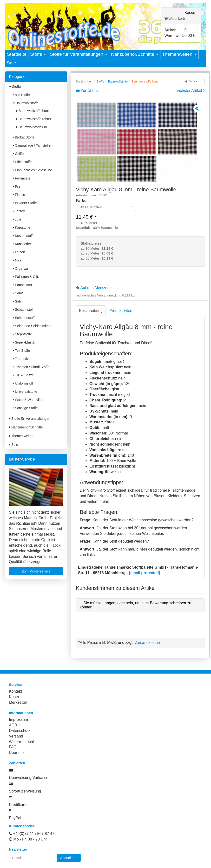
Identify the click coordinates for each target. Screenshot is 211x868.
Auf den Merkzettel (96, 288)
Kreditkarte (18, 805)
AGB (13, 725)
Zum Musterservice (36, 571)
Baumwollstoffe (26, 103)
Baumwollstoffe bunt (33, 111)
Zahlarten (17, 763)
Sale (11, 63)
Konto (14, 697)
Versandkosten (147, 643)
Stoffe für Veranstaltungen (79, 54)
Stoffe (38, 54)
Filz (16, 186)
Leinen (19, 252)
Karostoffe (21, 227)
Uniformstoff (23, 383)
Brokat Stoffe (24, 137)
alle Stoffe (21, 95)
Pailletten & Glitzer (28, 277)
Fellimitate (22, 178)
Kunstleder (22, 244)
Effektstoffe (22, 162)
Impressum (18, 720)
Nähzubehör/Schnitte (135, 54)
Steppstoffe (22, 334)
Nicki (17, 260)
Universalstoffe (25, 392)
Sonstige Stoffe (25, 408)
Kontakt (15, 691)
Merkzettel (18, 702)
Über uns (17, 753)
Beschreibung (91, 311)
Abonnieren (69, 858)
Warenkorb (175, 19)
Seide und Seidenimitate (32, 326)
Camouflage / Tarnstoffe (32, 145)
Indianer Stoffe (25, 203)
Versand (16, 736)
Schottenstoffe (25, 318)
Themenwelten (179, 54)
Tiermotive (22, 359)
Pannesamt (22, 285)
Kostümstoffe (24, 236)
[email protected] (145, 573)
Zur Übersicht (92, 91)
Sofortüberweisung (25, 791)
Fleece (19, 195)
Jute (17, 219)
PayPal (15, 818)
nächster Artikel (189, 91)
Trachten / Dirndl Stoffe (31, 367)
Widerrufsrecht (21, 742)
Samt (18, 293)
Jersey (19, 211)
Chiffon (19, 154)
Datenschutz (20, 731)
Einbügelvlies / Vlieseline (32, 170)
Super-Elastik (24, 342)
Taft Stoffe (21, 351)
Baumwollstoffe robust (34, 119)
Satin (18, 301)
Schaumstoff (23, 310)
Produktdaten (121, 311)
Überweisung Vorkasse (29, 778)
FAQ (13, 747)
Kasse (190, 13)
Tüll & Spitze (23, 375)
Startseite (17, 54)
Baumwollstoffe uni (32, 127)
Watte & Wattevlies (28, 400)
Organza (20, 269)
